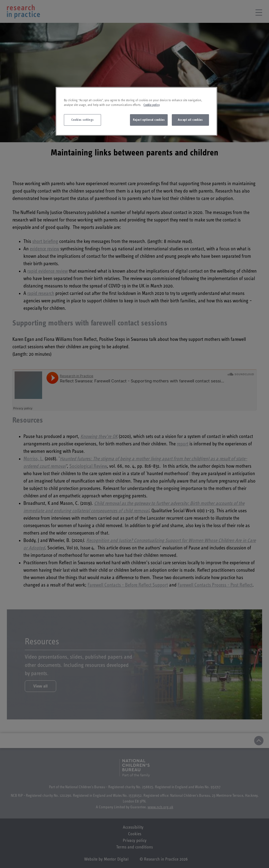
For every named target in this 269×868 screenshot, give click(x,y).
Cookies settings (83, 120)
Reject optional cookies (149, 120)
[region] (136, 111)
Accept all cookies (190, 120)
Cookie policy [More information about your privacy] (152, 105)
